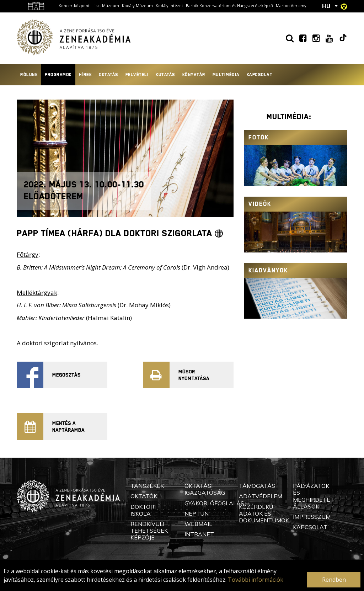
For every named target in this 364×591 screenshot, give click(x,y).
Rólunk (29, 75)
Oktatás (109, 75)
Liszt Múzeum (106, 6)
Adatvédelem (261, 496)
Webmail (198, 524)
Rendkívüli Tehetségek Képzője (149, 531)
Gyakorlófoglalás (214, 503)
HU (326, 6)
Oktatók (144, 496)
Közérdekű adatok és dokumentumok (264, 513)
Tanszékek (147, 486)
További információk (256, 580)
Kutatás (165, 75)
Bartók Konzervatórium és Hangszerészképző (229, 6)
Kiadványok (268, 270)
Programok (58, 75)
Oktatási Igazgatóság (205, 489)
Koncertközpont (74, 6)
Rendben (334, 580)
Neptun (197, 513)
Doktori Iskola (143, 510)
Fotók (259, 137)
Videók (260, 204)
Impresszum (312, 517)
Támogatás (257, 486)
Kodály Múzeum (137, 6)
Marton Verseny (291, 6)
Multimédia (226, 75)
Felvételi (137, 75)
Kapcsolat (260, 75)
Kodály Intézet (169, 6)
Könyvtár (194, 75)
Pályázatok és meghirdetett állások (315, 496)
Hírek (85, 75)
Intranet (199, 534)
